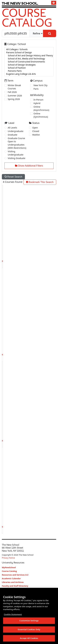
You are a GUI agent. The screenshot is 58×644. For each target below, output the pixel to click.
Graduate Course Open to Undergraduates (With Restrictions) (17, 143)
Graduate (13, 135)
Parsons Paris (29, 71)
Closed (36, 131)
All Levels (12, 128)
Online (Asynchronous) (41, 108)
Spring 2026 (14, 99)
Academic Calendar (11, 578)
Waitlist (36, 135)
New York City (41, 85)
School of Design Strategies (29, 65)
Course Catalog (27, 17)
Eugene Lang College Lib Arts (29, 74)
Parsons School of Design (29, 52)
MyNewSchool (9, 567)
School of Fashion (29, 68)
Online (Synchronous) (41, 115)
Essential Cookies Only (29, 630)
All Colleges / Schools (29, 49)
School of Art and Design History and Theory (29, 56)
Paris (36, 89)
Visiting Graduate (17, 158)
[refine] (36, 33)
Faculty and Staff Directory (15, 586)
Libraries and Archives (13, 582)
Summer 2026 (15, 96)
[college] (29, 62)
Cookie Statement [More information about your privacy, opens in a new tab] (13, 615)
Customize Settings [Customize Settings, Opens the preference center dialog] (29, 621)
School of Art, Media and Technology (29, 59)
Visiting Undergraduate (16, 153)
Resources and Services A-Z (15, 575)
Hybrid (37, 103)
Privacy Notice (8, 558)
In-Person (39, 100)
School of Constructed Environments (29, 62)
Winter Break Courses (14, 87)
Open (35, 128)
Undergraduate (16, 131)
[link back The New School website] (20, 3)
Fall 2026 (12, 92)
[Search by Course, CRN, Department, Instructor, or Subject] (16, 33)
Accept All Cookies (29, 638)
